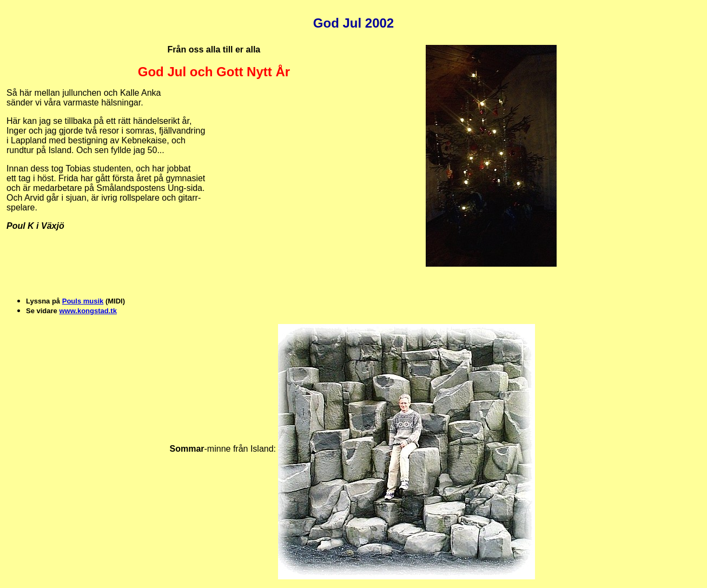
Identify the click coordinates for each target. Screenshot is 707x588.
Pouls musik (83, 301)
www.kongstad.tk (88, 311)
